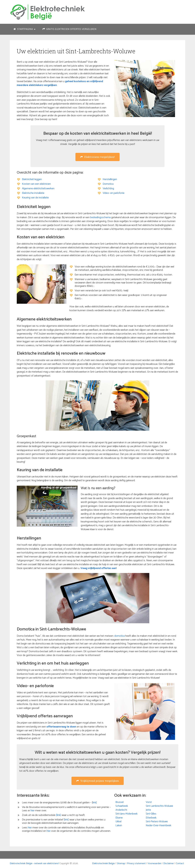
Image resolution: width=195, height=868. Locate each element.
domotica (119, 636)
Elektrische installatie (33, 193)
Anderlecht (121, 810)
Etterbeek (151, 818)
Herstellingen (110, 179)
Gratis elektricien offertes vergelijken (69, 29)
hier (33, 811)
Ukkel (118, 822)
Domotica (108, 184)
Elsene (119, 818)
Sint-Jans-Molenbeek (127, 814)
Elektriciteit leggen (32, 179)
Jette (148, 810)
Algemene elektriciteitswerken (38, 189)
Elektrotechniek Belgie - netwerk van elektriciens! (34, 864)
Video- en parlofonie (114, 193)
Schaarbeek (122, 806)
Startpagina (23, 29)
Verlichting (108, 189)
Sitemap (121, 864)
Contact (180, 864)
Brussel (120, 802)
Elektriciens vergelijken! (97, 157)
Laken (119, 825)
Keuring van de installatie (35, 198)
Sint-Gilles (151, 814)
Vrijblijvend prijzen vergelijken (98, 781)
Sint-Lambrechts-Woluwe (159, 806)
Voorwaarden (154, 864)
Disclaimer (169, 864)
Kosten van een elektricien (36, 184)
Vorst (149, 802)
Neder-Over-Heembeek (159, 825)
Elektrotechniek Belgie (103, 864)
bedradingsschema (100, 217)
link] (95, 803)
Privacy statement (136, 864)
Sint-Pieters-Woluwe (157, 822)
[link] (59, 815)
